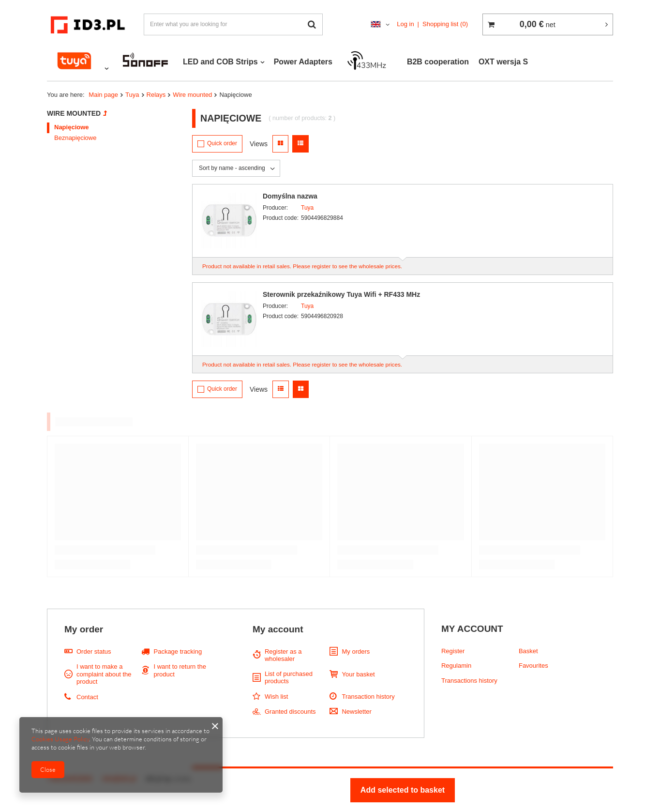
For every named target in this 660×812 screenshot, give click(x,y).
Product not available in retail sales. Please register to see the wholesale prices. (302, 266)
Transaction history (368, 697)
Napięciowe (72, 127)
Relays (156, 95)
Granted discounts (290, 712)
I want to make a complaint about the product (104, 674)
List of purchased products (289, 678)
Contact (87, 697)
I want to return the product (180, 670)
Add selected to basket (403, 790)
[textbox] (233, 24)
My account (278, 629)
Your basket (358, 674)
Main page (103, 95)
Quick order (222, 143)
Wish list (276, 697)
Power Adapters (303, 62)
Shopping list (445, 24)
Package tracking (178, 651)
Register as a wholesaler (283, 655)
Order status (94, 651)
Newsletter (356, 712)
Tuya (132, 95)
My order (84, 629)
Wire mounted (192, 95)
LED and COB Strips (220, 62)
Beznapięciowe (75, 138)
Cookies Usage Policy (60, 739)
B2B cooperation (438, 62)
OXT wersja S (503, 62)
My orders (356, 651)
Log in (405, 24)
